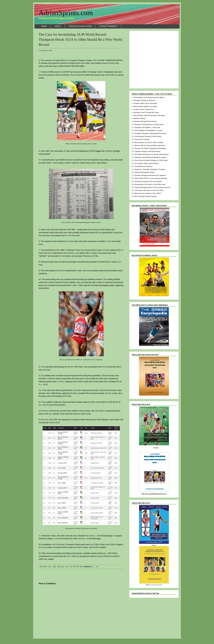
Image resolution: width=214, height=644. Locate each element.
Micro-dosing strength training (145, 196)
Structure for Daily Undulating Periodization (150, 148)
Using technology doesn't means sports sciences (152, 187)
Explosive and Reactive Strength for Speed (150, 157)
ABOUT (58, 26)
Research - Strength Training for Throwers (150, 169)
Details (156, 448)
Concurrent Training (142, 139)
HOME (44, 26)
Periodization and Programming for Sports (149, 97)
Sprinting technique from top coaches (148, 181)
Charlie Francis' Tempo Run (144, 109)
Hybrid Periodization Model (144, 172)
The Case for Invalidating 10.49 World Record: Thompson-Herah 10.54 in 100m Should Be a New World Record (80, 39)
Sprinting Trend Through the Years (146, 112)
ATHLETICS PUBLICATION (80, 26)
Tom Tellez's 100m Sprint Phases (147, 163)
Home (81, 630)
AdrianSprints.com (66, 13)
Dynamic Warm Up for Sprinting (145, 103)
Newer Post (45, 630)
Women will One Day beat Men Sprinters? (150, 145)
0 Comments (86, 567)
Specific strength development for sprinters (150, 175)
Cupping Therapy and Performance (147, 151)
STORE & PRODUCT (108, 26)
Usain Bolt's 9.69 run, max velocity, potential (151, 178)
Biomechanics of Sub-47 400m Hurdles (149, 142)
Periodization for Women (144, 166)
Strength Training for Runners (144, 100)
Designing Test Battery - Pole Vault (147, 127)
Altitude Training (139, 118)
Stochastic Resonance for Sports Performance (152, 154)
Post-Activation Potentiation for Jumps (149, 130)
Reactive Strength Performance (145, 121)
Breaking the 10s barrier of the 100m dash (150, 184)
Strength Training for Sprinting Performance (151, 133)
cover (160, 585)
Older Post (117, 630)
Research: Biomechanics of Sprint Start (149, 124)
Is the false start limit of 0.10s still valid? (149, 190)
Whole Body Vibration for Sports (145, 106)
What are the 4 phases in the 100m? (148, 193)
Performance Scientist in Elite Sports (148, 136)
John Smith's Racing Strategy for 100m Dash (151, 160)
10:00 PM (74, 567)
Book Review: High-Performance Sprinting (149, 115)
